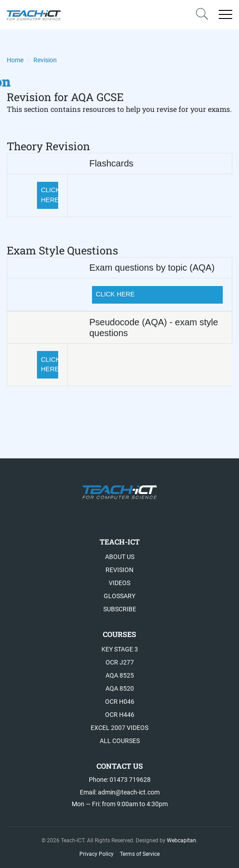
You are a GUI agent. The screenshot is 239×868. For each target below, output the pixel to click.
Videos (119, 583)
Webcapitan (182, 840)
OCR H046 (120, 702)
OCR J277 (120, 662)
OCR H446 (120, 715)
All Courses (120, 741)
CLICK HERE (50, 195)
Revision (119, 570)
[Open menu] (225, 14)
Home (15, 60)
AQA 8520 (120, 688)
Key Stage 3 (120, 649)
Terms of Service (140, 854)
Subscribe (120, 609)
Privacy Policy (97, 854)
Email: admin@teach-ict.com (120, 792)
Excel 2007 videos (119, 728)
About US (120, 557)
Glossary (119, 596)
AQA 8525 (120, 675)
